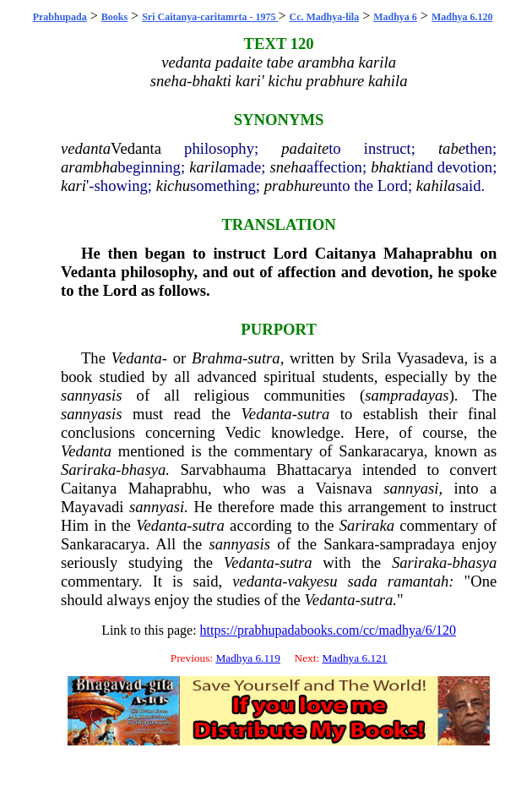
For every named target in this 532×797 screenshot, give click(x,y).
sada (363, 581)
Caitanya (346, 253)
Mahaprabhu (428, 253)
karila (208, 167)
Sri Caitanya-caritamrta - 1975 (210, 17)
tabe (452, 148)
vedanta (86, 148)
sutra (263, 358)
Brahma (217, 358)
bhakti (391, 167)
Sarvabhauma (223, 469)
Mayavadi (92, 507)
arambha (89, 167)
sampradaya (418, 544)
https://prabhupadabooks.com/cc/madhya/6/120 (328, 630)
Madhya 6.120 (462, 17)
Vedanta (136, 148)
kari (73, 186)
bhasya (143, 469)
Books (114, 17)
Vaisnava (343, 488)
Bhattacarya (314, 469)
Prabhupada (60, 17)
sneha (288, 167)
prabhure (293, 186)
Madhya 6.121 (355, 658)
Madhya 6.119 (248, 658)
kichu (173, 186)
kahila (436, 186)
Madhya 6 (395, 17)
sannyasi (411, 488)
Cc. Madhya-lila (324, 17)
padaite (305, 148)
